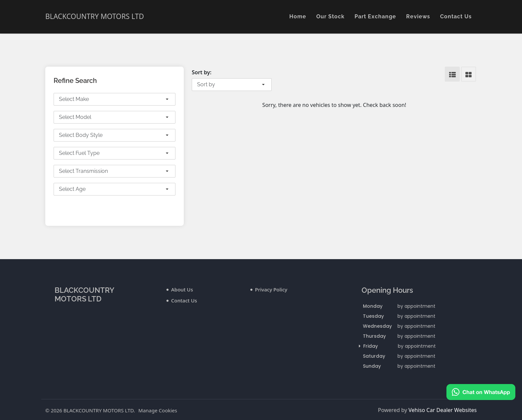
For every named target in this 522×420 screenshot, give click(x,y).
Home (298, 16)
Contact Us (456, 16)
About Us (182, 289)
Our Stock (330, 16)
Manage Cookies (158, 410)
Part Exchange (375, 16)
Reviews (418, 16)
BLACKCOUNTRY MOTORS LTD (95, 16)
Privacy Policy (271, 289)
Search (115, 209)
